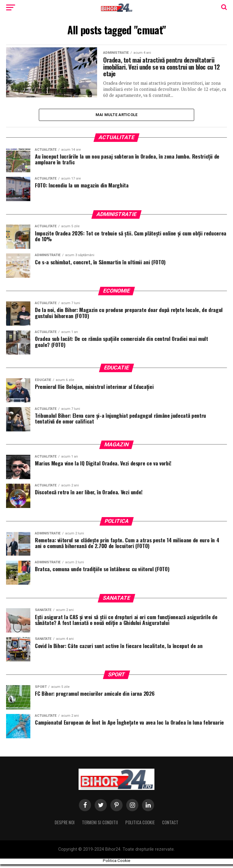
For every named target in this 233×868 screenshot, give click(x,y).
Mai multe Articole (117, 118)
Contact (170, 826)
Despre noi (65, 826)
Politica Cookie (140, 826)
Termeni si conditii (100, 826)
